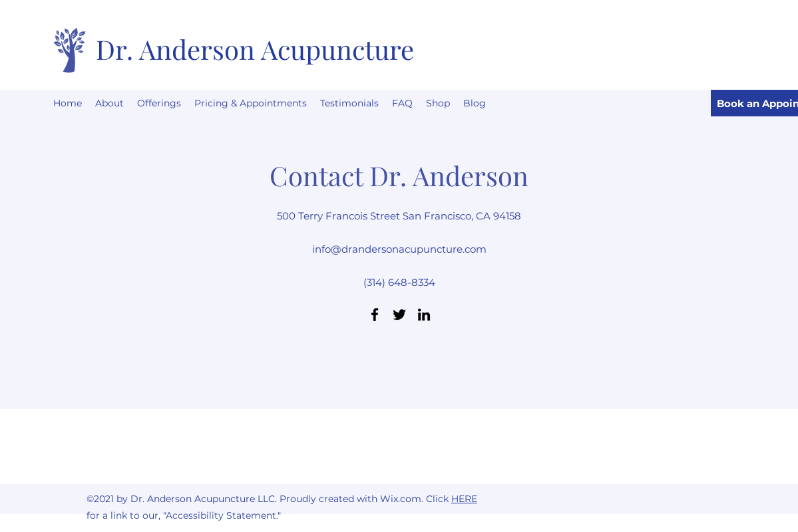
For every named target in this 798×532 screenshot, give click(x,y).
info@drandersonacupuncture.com (399, 249)
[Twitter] (399, 315)
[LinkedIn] (424, 315)
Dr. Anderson (178, 49)
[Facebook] (375, 315)
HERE (464, 499)
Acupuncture (337, 49)
